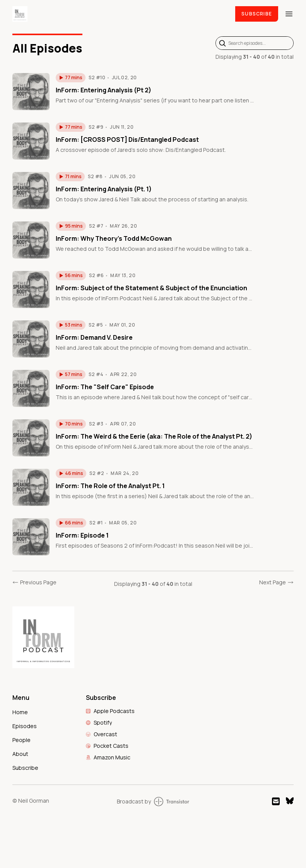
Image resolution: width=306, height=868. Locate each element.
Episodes (25, 726)
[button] (71, 78)
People (21, 740)
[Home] (119, 14)
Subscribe (257, 14)
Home (20, 712)
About (20, 754)
